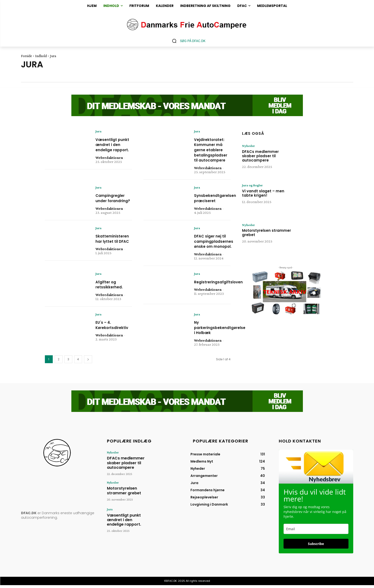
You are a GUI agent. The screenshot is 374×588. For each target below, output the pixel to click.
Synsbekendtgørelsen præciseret (218, 199)
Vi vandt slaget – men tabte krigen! (263, 193)
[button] (187, 41)
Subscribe (316, 546)
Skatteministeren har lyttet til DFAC (115, 247)
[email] (316, 531)
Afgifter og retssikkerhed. (111, 291)
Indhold (41, 56)
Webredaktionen (109, 163)
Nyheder (249, 146)
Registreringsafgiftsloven (222, 288)
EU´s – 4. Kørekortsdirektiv (114, 332)
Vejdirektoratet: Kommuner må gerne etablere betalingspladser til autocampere (213, 150)
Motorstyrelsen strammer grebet (266, 233)
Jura (99, 131)
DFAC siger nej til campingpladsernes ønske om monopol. (217, 247)
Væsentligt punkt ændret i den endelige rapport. (112, 147)
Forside (26, 56)
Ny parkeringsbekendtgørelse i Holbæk (223, 334)
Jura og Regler (254, 185)
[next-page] (88, 362)
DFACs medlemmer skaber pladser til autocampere (260, 156)
